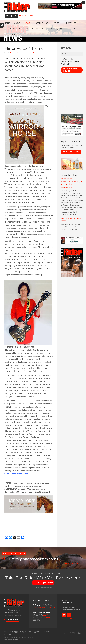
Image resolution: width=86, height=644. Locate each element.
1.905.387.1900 (26, 16)
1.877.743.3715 (49, 608)
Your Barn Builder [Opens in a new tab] (71, 563)
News (27, 23)
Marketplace (70, 23)
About (17, 23)
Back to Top (8, 634)
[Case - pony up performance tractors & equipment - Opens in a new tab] (60, 6)
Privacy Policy (33, 633)
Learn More (12, 620)
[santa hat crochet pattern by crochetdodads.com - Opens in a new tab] (72, 240)
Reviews (36, 53)
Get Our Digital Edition (43, 583)
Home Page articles (27, 53)
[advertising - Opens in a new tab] (72, 164)
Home (7, 23)
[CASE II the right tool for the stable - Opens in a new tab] (72, 125)
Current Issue (41, 23)
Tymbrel (16, 640)
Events (56, 23)
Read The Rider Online (71, 70)
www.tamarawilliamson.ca (16, 474)
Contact (13, 34)
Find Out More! (71, 152)
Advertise (72, 29)
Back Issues (38, 29)
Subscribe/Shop (55, 29)
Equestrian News (15, 53)
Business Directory (18, 29)
